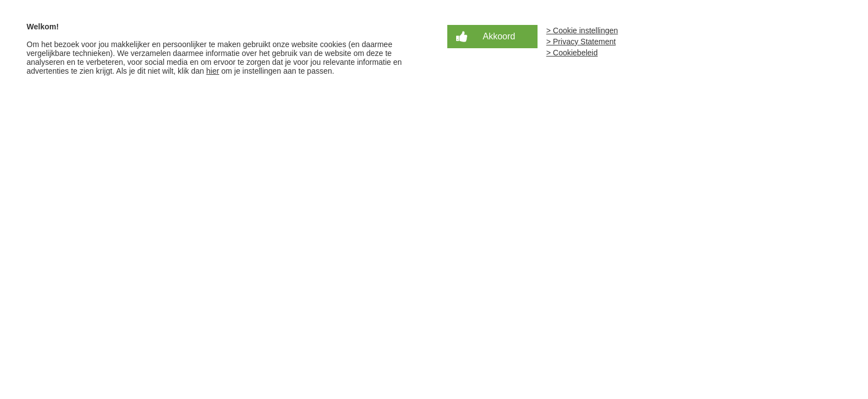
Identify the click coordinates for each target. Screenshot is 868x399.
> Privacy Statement (581, 42)
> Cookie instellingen (582, 30)
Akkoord (499, 36)
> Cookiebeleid (572, 53)
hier (212, 71)
